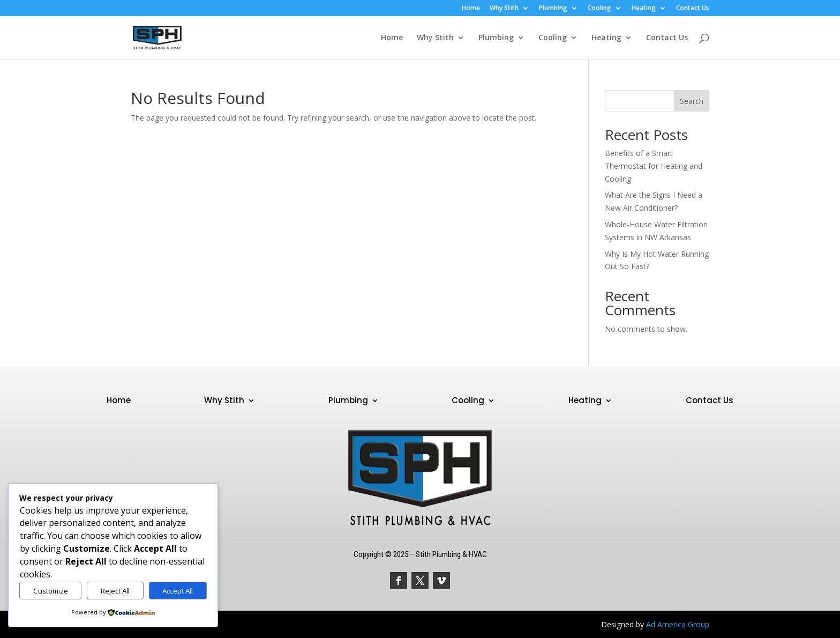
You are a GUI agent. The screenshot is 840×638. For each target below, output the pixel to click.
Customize (51, 591)
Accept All (178, 591)
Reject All (115, 591)
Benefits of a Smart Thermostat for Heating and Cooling (654, 166)
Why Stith (504, 9)
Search (692, 101)
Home (471, 9)
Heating (644, 9)
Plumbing (553, 9)
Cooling (599, 9)
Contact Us (693, 9)
